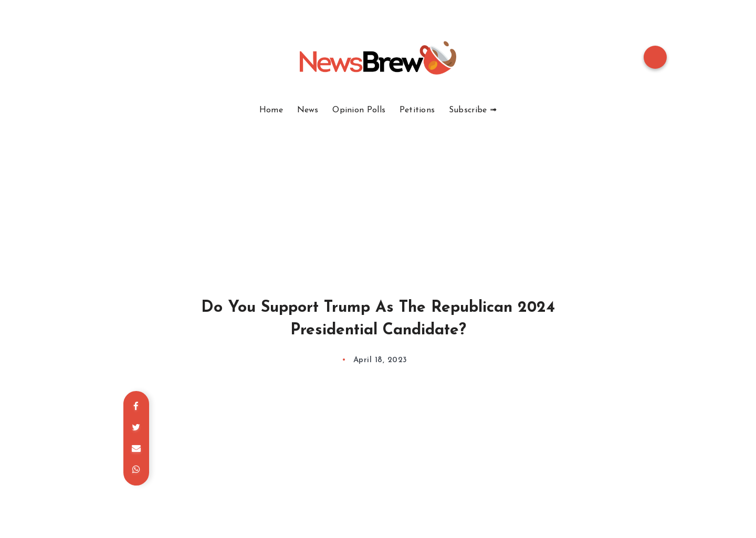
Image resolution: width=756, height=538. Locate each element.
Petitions (417, 110)
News (308, 110)
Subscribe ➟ (473, 110)
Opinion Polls (359, 110)
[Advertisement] (378, 194)
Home (271, 110)
